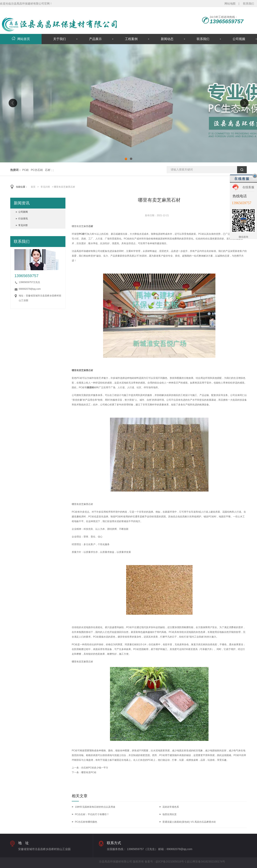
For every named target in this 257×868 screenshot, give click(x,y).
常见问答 (45, 187)
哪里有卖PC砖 (89, 772)
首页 (33, 187)
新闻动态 (167, 39)
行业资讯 (23, 219)
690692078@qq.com (30, 289)
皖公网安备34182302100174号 (206, 861)
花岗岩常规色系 (171, 807)
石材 (48, 170)
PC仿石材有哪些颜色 (86, 822)
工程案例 (131, 39)
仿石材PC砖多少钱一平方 (95, 768)
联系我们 (249, 4)
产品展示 (95, 39)
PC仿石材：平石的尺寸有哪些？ (92, 814)
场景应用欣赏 (169, 814)
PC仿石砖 (37, 170)
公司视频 (239, 39)
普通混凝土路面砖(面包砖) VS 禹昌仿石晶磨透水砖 (189, 822)
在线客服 (248, 187)
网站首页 (21, 39)
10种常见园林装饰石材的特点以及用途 (95, 807)
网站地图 (230, 4)
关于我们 (60, 39)
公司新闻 (23, 212)
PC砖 (26, 170)
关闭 (255, 176)
